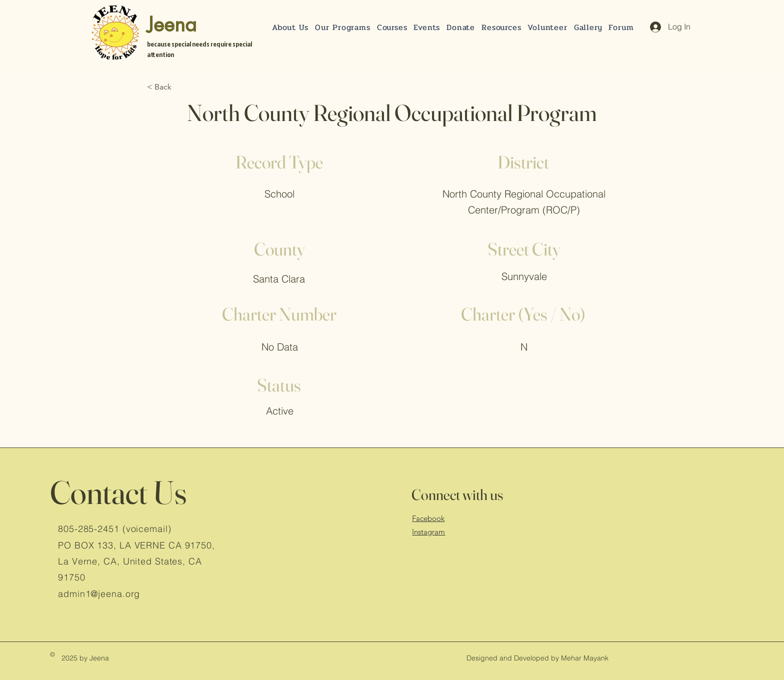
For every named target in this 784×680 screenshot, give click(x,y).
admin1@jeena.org (99, 594)
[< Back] (180, 87)
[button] (461, 27)
